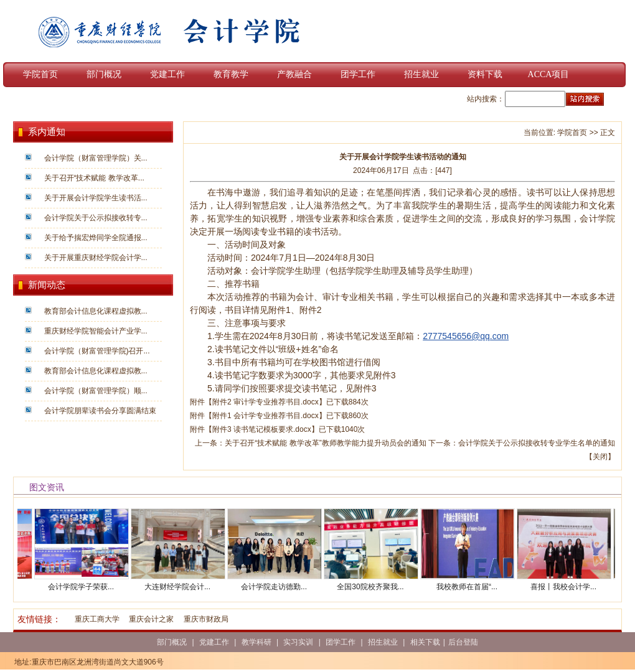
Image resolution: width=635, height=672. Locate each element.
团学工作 (358, 74)
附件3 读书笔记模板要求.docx (262, 429)
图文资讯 (47, 487)
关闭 (600, 457)
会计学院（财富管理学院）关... (96, 158)
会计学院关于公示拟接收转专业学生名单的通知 (537, 443)
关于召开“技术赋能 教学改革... (94, 178)
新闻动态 (47, 285)
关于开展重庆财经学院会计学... (96, 258)
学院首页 (40, 74)
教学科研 (256, 642)
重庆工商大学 (97, 619)
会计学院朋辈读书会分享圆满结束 (100, 411)
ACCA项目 (549, 74)
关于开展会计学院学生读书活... (96, 198)
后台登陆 (463, 642)
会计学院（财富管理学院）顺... (96, 391)
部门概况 (104, 74)
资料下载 (485, 74)
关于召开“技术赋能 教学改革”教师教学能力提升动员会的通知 (325, 443)
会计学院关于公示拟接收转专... (96, 218)
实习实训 (298, 642)
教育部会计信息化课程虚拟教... (96, 311)
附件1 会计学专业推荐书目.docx (266, 416)
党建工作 (167, 74)
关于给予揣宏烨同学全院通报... (96, 238)
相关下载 (425, 642)
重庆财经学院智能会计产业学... (96, 331)
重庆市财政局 (206, 619)
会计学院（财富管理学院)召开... (97, 351)
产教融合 (294, 74)
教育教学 (231, 74)
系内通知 (47, 132)
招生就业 (421, 74)
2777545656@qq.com (466, 336)
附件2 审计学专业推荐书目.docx (266, 402)
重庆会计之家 (151, 619)
